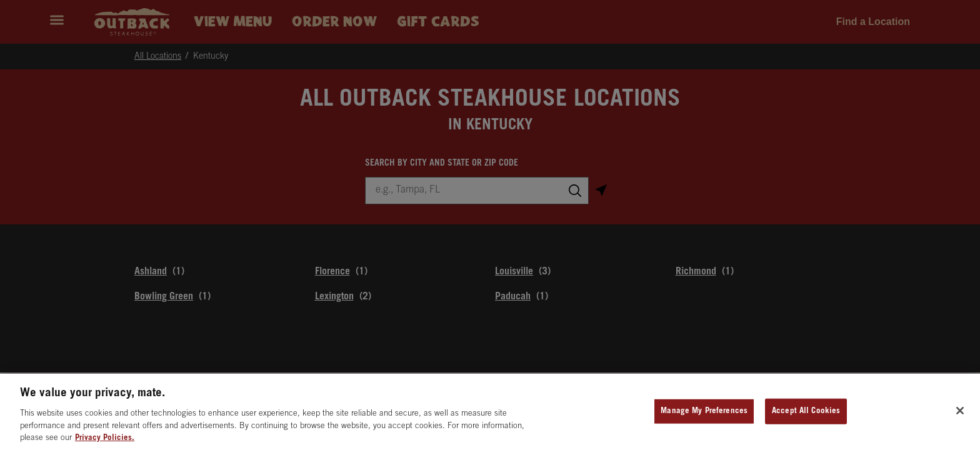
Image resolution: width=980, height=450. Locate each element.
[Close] (960, 416)
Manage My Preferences (704, 416)
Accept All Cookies (806, 416)
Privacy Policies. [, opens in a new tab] (105, 443)
